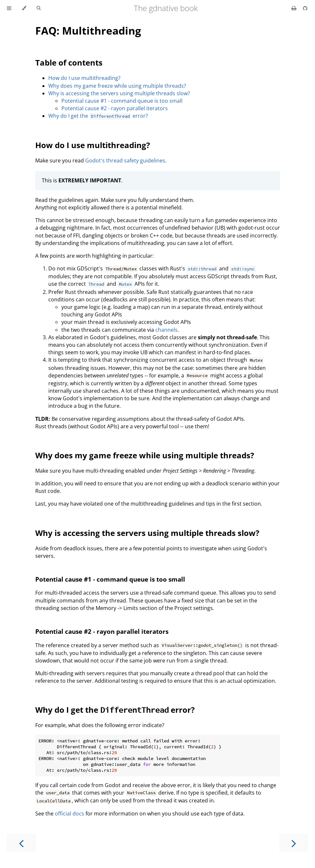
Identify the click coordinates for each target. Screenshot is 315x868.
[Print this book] (295, 8)
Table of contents (69, 62)
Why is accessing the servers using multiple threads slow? (119, 93)
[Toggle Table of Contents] (9, 8)
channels (166, 330)
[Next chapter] (294, 843)
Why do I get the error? (98, 116)
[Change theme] (24, 8)
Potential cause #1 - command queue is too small (122, 101)
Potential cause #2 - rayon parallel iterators (115, 108)
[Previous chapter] (21, 843)
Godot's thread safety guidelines (125, 160)
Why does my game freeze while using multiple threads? (117, 86)
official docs (70, 814)
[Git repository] (305, 8)
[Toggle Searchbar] (39, 8)
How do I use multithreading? (84, 78)
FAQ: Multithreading (88, 30)
